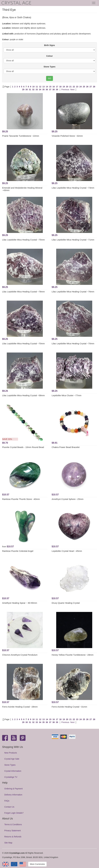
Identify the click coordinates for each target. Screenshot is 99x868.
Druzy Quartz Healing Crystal (66, 603)
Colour (49, 56)
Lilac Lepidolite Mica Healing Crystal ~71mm (73, 240)
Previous (65, 90)
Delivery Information (13, 795)
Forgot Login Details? (14, 813)
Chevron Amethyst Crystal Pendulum (20, 655)
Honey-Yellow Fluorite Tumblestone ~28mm (73, 655)
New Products (11, 753)
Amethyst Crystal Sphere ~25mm (68, 499)
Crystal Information (13, 771)
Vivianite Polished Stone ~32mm (67, 136)
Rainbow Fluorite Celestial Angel (18, 551)
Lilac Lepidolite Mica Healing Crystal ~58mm (23, 395)
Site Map (8, 843)
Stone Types (49, 67)
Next (72, 90)
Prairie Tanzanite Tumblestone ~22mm (21, 136)
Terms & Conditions (13, 824)
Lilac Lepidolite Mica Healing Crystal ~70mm (23, 343)
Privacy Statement (13, 831)
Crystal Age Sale (12, 759)
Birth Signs (49, 45)
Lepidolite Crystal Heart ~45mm (67, 551)
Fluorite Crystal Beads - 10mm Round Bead (23, 447)
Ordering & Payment (13, 789)
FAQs (7, 801)
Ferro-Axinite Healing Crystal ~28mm (20, 707)
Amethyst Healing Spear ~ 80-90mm (20, 603)
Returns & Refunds (13, 837)
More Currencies (37, 864)
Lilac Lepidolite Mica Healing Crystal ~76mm (73, 292)
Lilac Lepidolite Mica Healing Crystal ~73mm (73, 188)
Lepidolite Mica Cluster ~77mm (67, 395)
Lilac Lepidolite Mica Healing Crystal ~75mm (23, 240)
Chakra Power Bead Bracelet (66, 447)
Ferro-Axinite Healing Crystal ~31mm (69, 707)
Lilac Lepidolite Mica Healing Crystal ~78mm (23, 292)
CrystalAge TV (11, 777)
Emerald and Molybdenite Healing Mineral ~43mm (22, 189)
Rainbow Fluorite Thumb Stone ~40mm (21, 499)
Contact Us (9, 807)
